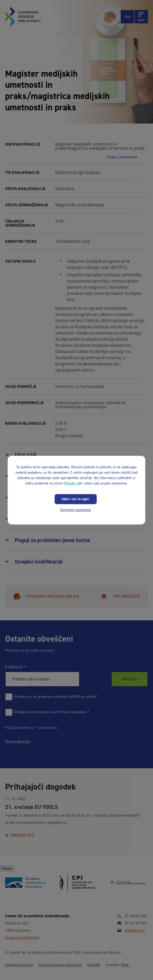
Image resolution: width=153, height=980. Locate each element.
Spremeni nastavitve (75, 510)
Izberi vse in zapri (75, 499)
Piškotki (70, 483)
